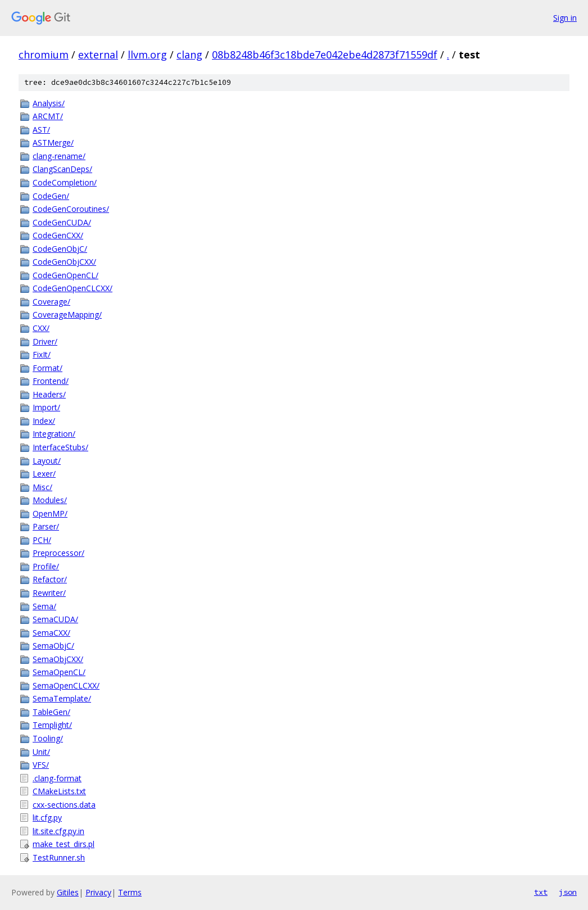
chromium (44, 55)
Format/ (48, 368)
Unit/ (41, 752)
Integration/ (54, 434)
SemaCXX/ (51, 633)
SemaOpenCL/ (59, 672)
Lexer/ (44, 474)
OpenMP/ (50, 513)
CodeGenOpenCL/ (65, 275)
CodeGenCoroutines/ (71, 209)
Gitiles (68, 892)
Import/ (46, 407)
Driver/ (45, 341)
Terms (130, 892)
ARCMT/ (48, 116)
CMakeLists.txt (59, 791)
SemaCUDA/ (55, 619)
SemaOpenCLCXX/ (66, 685)
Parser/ (46, 526)
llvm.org (147, 55)
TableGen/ (51, 712)
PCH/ (42, 540)
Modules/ (50, 500)
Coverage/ (51, 302)
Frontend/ (51, 381)
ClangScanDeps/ (62, 169)
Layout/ (47, 461)
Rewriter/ (49, 593)
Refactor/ (50, 579)
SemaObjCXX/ (58, 659)
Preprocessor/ (58, 553)
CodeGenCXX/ (58, 235)
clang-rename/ (59, 156)
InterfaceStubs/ (60, 447)
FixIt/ (42, 354)
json (568, 892)
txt (541, 892)
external (98, 55)
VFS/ (41, 765)
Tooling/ (48, 738)
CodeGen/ (51, 196)
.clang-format (57, 778)
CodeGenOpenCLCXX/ (73, 288)
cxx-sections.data (64, 805)
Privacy (98, 892)
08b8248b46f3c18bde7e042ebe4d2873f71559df (325, 55)
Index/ (44, 421)
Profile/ (46, 566)
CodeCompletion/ (65, 182)
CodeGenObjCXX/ (64, 262)
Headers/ (49, 394)
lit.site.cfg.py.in (58, 831)
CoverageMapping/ (67, 314)
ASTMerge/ (53, 142)
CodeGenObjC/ (60, 249)
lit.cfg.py (47, 818)
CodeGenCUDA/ (62, 222)
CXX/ (41, 328)
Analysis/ (49, 103)
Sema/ (44, 606)
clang (189, 55)
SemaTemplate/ (62, 698)
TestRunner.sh (59, 857)
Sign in (565, 18)
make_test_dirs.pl (64, 844)
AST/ (41, 130)
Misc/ (42, 487)
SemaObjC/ (53, 646)
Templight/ (52, 725)
